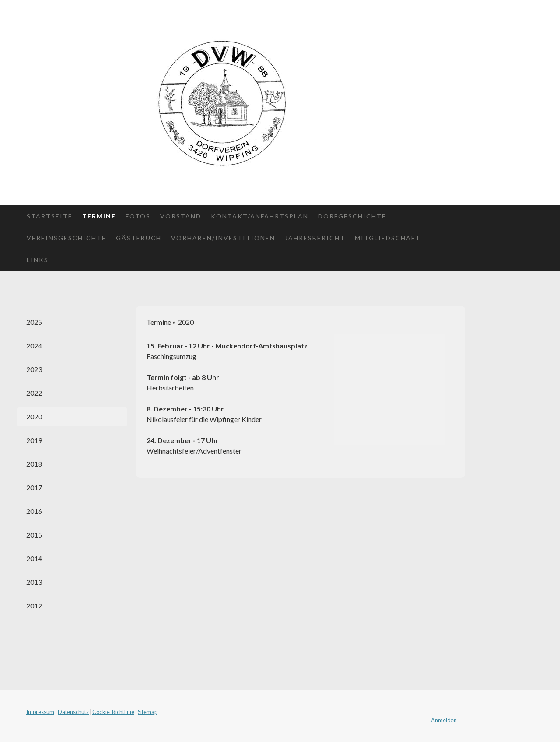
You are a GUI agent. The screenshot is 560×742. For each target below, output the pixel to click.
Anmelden (444, 720)
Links (38, 260)
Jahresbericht (315, 238)
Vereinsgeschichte (66, 238)
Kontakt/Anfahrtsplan (260, 216)
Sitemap (148, 712)
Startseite (50, 216)
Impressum (40, 712)
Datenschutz (73, 712)
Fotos (138, 216)
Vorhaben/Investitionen (223, 238)
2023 (34, 369)
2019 (34, 440)
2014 (34, 558)
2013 (34, 582)
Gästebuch (139, 238)
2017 (34, 487)
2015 (34, 535)
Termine (99, 216)
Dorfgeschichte (352, 216)
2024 (34, 346)
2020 (34, 417)
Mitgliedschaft (388, 238)
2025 (34, 322)
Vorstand (181, 216)
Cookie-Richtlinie (113, 712)
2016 (34, 511)
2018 (34, 464)
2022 (34, 393)
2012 (34, 606)
